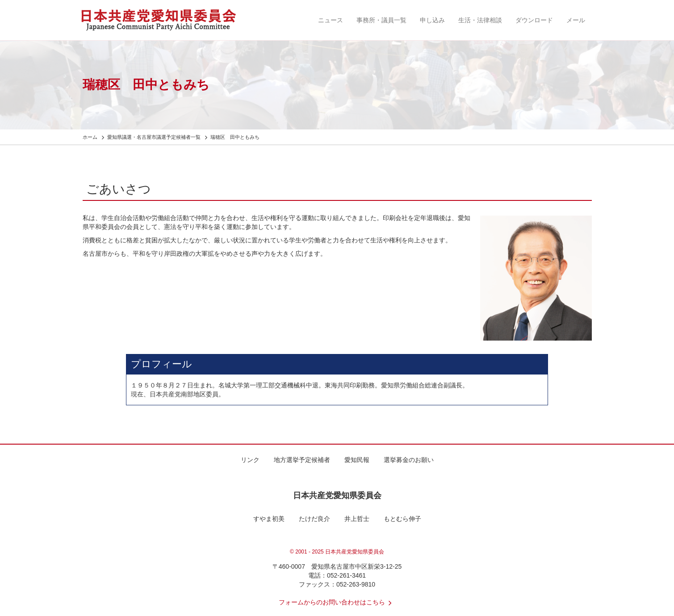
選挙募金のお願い (409, 460)
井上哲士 (357, 519)
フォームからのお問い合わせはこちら (337, 602)
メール (576, 20)
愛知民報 (357, 460)
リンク (250, 460)
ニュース (331, 20)
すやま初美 (269, 519)
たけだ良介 (314, 519)
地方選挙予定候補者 (302, 460)
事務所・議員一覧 (381, 20)
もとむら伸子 (402, 519)
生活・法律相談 (480, 20)
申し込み (432, 20)
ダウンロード (534, 20)
